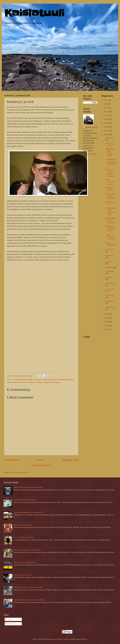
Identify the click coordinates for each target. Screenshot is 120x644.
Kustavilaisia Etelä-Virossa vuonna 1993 (28, 587)
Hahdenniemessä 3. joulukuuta (111, 220)
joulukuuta (110, 138)
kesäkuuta (110, 277)
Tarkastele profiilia (90, 154)
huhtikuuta (110, 289)
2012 (106, 326)
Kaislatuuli (34, 13)
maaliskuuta (110, 295)
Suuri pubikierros (111, 244)
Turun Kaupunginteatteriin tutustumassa (28, 512)
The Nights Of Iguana (42, 382)
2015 (106, 314)
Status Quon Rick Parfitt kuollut (110, 152)
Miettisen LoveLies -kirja (23, 575)
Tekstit (8, 619)
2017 (106, 131)
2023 (106, 108)
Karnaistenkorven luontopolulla (25, 500)
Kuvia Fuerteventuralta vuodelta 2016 (27, 550)
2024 (106, 104)
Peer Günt (17, 382)
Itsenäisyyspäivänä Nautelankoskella (111, 211)
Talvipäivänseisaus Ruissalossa (25, 562)
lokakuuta (110, 255)
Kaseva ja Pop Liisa (110, 144)
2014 (106, 318)
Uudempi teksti (12, 460)
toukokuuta (110, 283)
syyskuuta (110, 262)
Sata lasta (25, 382)
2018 (106, 127)
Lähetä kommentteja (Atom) (19, 472)
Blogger (84, 639)
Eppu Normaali (21, 379)
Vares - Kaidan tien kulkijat (24, 537)
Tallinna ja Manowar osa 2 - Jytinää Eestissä (30, 600)
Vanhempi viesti (70, 460)
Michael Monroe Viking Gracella (110, 173)
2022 (106, 112)
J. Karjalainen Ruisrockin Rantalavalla (111, 162)
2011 (106, 329)
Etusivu (41, 460)
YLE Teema (55, 382)
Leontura (66, 639)
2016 (106, 135)
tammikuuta (110, 307)
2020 (106, 119)
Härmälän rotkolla (109, 189)
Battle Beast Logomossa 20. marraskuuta (28, 487)
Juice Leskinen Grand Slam (64, 379)
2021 (106, 115)
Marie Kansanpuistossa (110, 182)
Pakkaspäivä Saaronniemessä (110, 228)
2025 (106, 100)
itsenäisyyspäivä (47, 379)
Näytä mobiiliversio (41, 465)
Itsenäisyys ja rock (34, 379)
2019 (106, 123)
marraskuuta (110, 250)
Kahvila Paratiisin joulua (23, 525)
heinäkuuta (110, 271)
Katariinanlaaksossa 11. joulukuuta (110, 196)
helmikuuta (110, 301)
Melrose (10, 382)
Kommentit (10, 624)
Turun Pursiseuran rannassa (110, 236)
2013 (106, 322)
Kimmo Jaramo (91, 127)
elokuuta (109, 267)
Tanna (31, 382)
